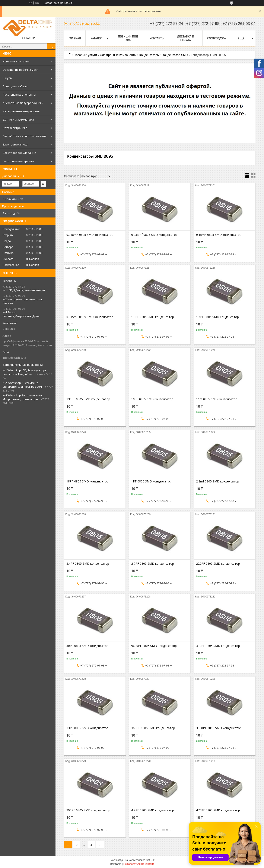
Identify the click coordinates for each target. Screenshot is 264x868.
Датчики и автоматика (18, 119)
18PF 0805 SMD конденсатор (87, 481)
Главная (75, 38)
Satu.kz (150, 860)
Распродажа (216, 38)
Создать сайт (51, 3)
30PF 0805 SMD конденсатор (87, 646)
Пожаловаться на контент (139, 864)
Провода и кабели (15, 86)
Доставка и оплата (186, 38)
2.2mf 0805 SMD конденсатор (218, 481)
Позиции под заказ (128, 38)
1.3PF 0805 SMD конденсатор (153, 317)
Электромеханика (15, 144)
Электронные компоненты (118, 55)
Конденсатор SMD (175, 55)
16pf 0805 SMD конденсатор (217, 399)
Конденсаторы (149, 55)
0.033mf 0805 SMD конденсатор (154, 235)
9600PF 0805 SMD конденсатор (154, 646)
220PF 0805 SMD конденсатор (218, 564)
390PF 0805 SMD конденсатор (88, 810)
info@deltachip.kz (14, 358)
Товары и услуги (86, 55)
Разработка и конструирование (25, 136)
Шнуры (7, 78)
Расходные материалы (18, 161)
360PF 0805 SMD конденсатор (153, 728)
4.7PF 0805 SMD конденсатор (153, 810)
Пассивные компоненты (19, 95)
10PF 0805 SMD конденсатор (152, 399)
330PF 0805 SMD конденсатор (218, 646)
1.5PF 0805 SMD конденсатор (217, 317)
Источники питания (16, 61)
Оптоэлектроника (15, 128)
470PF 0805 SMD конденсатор (218, 810)
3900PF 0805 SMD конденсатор (219, 728)
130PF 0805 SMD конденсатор (88, 399)
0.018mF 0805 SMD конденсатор (90, 235)
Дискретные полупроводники (23, 103)
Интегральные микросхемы (21, 111)
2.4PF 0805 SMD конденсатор (88, 564)
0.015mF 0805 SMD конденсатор (90, 317)
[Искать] (51, 46)
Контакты (157, 38)
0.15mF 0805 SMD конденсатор (219, 235)
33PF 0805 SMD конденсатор (87, 728)
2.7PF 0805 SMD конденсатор (153, 564)
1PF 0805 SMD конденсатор (151, 481)
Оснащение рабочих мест (20, 70)
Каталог (96, 38)
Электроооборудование (19, 153)
